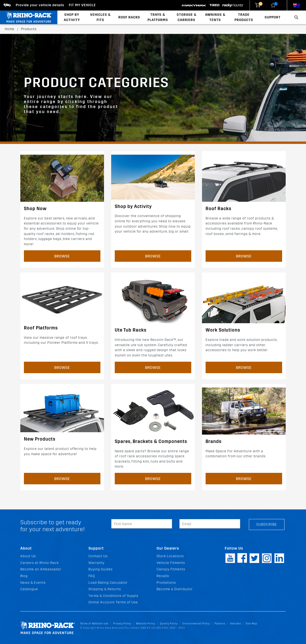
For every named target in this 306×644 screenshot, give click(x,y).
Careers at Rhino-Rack (40, 563)
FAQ (92, 576)
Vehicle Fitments (171, 563)
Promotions (166, 583)
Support (273, 17)
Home (10, 29)
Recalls (163, 576)
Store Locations (170, 556)
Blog (24, 576)
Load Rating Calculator (108, 583)
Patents (220, 624)
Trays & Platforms (158, 17)
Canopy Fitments (171, 569)
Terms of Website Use (94, 624)
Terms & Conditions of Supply (113, 596)
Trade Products (244, 17)
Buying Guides (101, 569)
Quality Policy (169, 624)
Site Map (251, 624)
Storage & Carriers (187, 17)
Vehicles (235, 624)
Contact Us (98, 556)
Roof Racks (129, 17)
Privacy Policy (122, 624)
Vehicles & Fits (100, 17)
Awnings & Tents (215, 17)
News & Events (33, 583)
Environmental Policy (196, 624)
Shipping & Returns (105, 589)
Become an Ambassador (41, 569)
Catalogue (29, 589)
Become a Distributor (175, 589)
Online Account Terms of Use (113, 602)
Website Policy (146, 624)
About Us (28, 556)
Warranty (96, 563)
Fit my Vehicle (82, 5)
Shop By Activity (72, 17)
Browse (62, 256)
